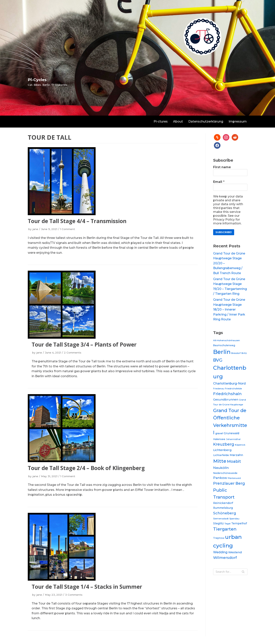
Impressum (238, 121)
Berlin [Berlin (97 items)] (222, 352)
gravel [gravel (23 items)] (219, 433)
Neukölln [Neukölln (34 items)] (221, 468)
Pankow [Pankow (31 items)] (220, 478)
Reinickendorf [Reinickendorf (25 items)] (223, 503)
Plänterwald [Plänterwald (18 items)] (234, 478)
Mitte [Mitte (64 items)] (220, 461)
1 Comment (68, 229)
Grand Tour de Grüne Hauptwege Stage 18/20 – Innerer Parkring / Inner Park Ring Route (229, 309)
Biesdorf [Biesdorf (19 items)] (236, 353)
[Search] (230, 572)
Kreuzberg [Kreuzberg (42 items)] (224, 444)
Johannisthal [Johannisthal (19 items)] (233, 439)
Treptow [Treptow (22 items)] (219, 538)
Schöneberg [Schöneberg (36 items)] (225, 513)
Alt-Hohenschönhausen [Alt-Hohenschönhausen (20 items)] (227, 340)
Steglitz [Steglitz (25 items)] (218, 523)
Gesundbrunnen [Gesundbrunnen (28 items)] (226, 399)
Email (219, 182)
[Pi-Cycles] (48, 82)
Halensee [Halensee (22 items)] (219, 439)
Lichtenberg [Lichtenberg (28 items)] (222, 450)
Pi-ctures (161, 121)
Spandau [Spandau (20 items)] (234, 519)
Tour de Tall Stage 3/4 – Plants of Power (84, 344)
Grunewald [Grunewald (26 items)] (231, 433)
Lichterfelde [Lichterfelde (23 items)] (221, 455)
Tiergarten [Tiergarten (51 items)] (225, 529)
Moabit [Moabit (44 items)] (234, 461)
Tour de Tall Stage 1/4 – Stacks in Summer (87, 587)
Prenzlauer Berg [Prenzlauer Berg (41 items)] (229, 483)
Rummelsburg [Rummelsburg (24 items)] (223, 508)
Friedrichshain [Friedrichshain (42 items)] (227, 394)
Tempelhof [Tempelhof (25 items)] (239, 523)
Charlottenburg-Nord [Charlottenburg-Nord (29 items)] (229, 383)
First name (222, 167)
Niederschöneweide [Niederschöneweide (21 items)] (225, 473)
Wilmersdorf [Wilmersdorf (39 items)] (225, 558)
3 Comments (74, 595)
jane (35, 229)
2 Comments (73, 353)
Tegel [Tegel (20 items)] (227, 524)
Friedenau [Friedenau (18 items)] (219, 389)
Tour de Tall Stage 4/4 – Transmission (77, 221)
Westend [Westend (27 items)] (235, 552)
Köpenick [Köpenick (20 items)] (240, 445)
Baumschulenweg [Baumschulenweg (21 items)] (224, 345)
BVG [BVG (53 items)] (218, 360)
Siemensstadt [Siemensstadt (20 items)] (221, 519)
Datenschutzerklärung (206, 121)
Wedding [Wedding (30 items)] (220, 552)
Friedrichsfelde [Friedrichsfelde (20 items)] (233, 389)
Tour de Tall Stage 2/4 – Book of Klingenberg (86, 468)
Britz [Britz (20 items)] (244, 353)
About (178, 121)
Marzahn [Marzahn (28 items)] (236, 455)
